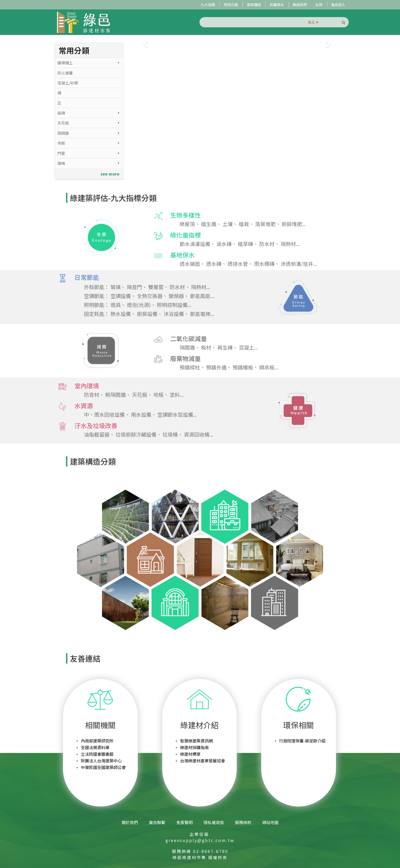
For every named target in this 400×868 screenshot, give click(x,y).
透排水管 (238, 264)
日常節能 (79, 278)
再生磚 (225, 347)
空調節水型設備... (177, 414)
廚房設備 (147, 314)
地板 (88, 143)
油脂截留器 (97, 434)
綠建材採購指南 (194, 747)
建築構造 (254, 5)
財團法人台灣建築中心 (101, 761)
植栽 (244, 224)
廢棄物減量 (177, 359)
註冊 (319, 5)
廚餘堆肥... (294, 224)
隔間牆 (88, 133)
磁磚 (88, 113)
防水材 (267, 244)
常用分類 (231, 5)
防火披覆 (65, 73)
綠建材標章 (190, 754)
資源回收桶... (199, 434)
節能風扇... (202, 296)
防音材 (92, 395)
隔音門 (134, 287)
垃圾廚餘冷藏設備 (136, 434)
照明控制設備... (174, 305)
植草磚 (245, 244)
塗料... (177, 395)
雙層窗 (156, 287)
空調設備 (121, 296)
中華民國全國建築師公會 (103, 767)
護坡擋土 (88, 63)
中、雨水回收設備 (104, 414)
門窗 (88, 153)
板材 (206, 347)
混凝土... (248, 347)
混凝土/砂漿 (68, 83)
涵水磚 (224, 244)
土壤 (228, 224)
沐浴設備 (174, 314)
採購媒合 (277, 5)
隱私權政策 (214, 822)
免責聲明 (184, 822)
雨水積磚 (264, 264)
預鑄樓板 (243, 367)
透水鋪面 (190, 264)
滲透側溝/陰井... (299, 264)
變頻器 (176, 296)
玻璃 (88, 163)
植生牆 (209, 224)
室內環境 (79, 386)
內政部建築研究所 (97, 741)
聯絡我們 (300, 5)
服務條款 (243, 822)
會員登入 (338, 5)
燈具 (116, 305)
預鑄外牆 (216, 367)
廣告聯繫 (157, 822)
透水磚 (214, 264)
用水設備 (141, 414)
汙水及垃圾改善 (88, 426)
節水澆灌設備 (195, 244)
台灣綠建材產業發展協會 (203, 761)
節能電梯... (202, 314)
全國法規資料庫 (95, 747)
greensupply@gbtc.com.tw (200, 840)
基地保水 (174, 255)
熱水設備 (121, 314)
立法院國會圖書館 (97, 754)
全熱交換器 (150, 296)
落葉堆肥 (265, 224)
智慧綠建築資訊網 (196, 741)
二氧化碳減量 (180, 339)
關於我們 (130, 822)
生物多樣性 (177, 215)
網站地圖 (270, 822)
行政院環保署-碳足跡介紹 (302, 741)
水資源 (76, 406)
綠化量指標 (177, 235)
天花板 (88, 123)
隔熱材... (290, 244)
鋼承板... (269, 367)
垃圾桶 (170, 434)
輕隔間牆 (116, 395)
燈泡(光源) (139, 305)
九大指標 (208, 5)
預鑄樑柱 (190, 367)
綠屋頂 (187, 224)
